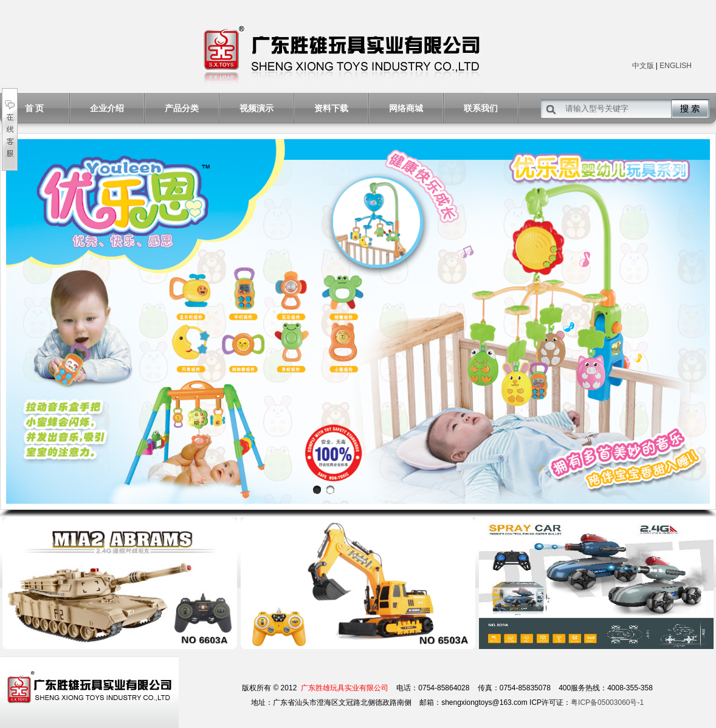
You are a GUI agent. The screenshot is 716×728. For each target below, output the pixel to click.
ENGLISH (676, 66)
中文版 (643, 66)
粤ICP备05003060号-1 (607, 702)
